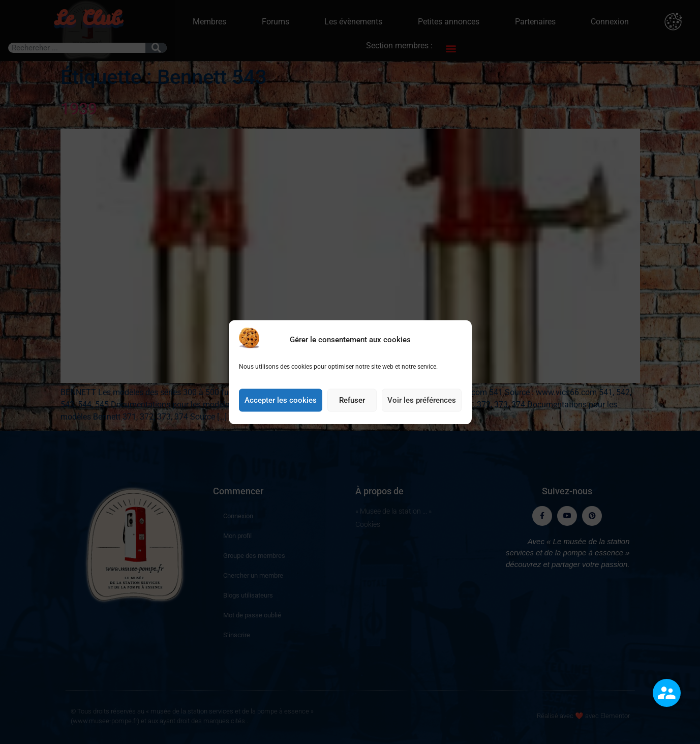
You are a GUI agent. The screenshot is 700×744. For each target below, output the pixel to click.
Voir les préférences (422, 404)
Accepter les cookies (281, 404)
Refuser (352, 404)
